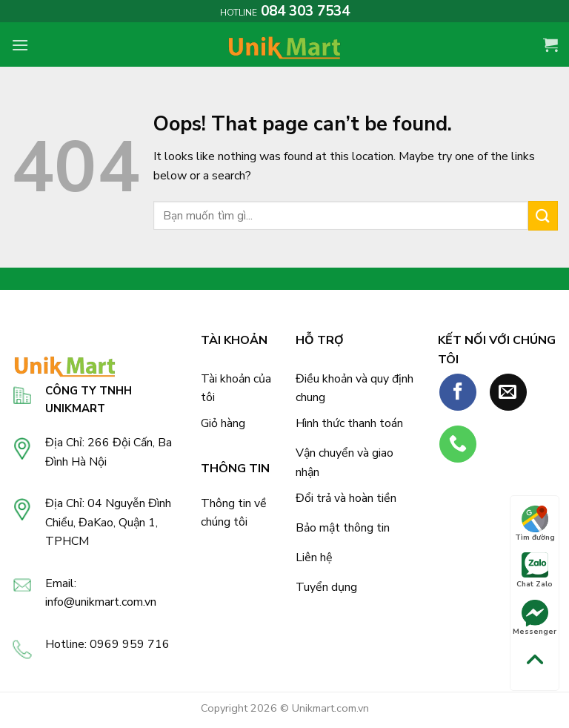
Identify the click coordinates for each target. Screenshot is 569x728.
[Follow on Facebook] (458, 392)
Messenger (535, 618)
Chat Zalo (535, 571)
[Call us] (458, 444)
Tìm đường (535, 524)
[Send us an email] (508, 392)
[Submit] (543, 215)
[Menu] (20, 45)
